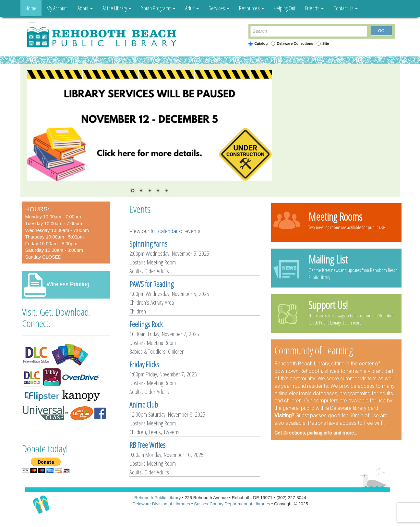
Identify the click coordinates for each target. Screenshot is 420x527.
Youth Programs (158, 8)
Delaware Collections (295, 43)
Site (326, 43)
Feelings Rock (146, 324)
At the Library (117, 8)
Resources (252, 8)
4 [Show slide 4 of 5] (158, 191)
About (85, 8)
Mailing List (328, 259)
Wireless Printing (68, 284)
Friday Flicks (144, 364)
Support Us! (328, 305)
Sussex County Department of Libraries (232, 504)
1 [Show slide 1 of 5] (133, 191)
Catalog (261, 43)
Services (219, 8)
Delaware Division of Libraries (161, 504)
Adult (192, 8)
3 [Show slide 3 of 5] (150, 191)
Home (31, 8)
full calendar (164, 231)
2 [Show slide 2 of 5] (141, 191)
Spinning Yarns (148, 244)
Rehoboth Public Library (157, 498)
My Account (57, 8)
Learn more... (354, 323)
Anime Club (144, 405)
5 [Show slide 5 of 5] (166, 191)
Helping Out (285, 8)
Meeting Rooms (335, 216)
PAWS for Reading (151, 284)
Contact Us (346, 8)
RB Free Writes (147, 445)
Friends (314, 8)
